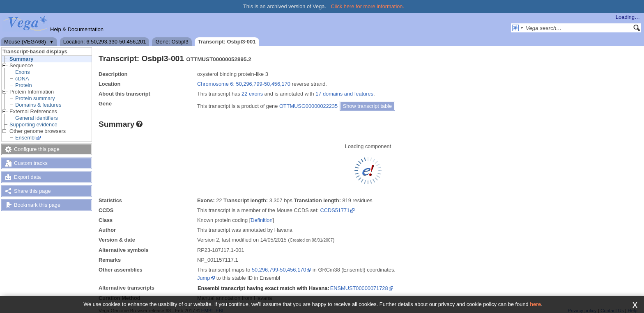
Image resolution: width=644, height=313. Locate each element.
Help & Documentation (77, 29)
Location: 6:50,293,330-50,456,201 (105, 42)
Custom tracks (31, 163)
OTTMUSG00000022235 (308, 106)
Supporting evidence (33, 125)
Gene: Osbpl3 (172, 42)
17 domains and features (344, 94)
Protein (24, 85)
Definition (261, 220)
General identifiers (37, 118)
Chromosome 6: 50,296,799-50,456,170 (244, 84)
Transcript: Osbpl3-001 (227, 42)
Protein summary (35, 98)
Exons (23, 72)
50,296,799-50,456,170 (279, 270)
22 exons (252, 94)
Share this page (32, 191)
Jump (204, 278)
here (535, 304)
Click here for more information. (368, 6)
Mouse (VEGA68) (25, 42)
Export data (27, 177)
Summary (21, 59)
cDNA (22, 79)
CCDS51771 (335, 210)
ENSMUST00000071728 (359, 288)
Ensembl (25, 138)
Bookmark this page (37, 205)
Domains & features (38, 105)
